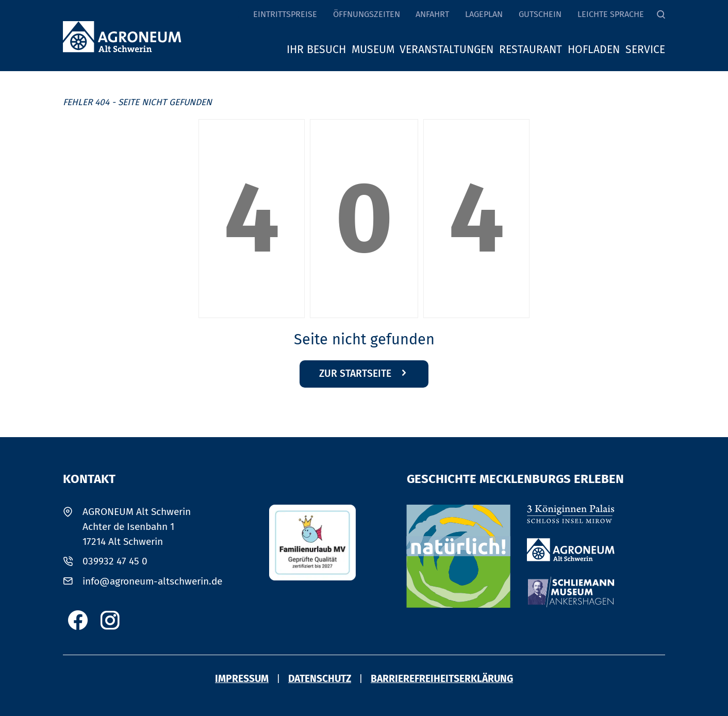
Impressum (242, 679)
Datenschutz (320, 679)
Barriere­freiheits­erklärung (442, 679)
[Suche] (661, 14)
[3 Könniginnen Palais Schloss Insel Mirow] (571, 514)
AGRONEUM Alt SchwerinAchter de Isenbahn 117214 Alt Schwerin (137, 527)
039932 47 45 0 (115, 561)
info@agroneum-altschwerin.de (152, 581)
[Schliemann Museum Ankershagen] (571, 592)
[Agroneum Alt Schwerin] (571, 550)
